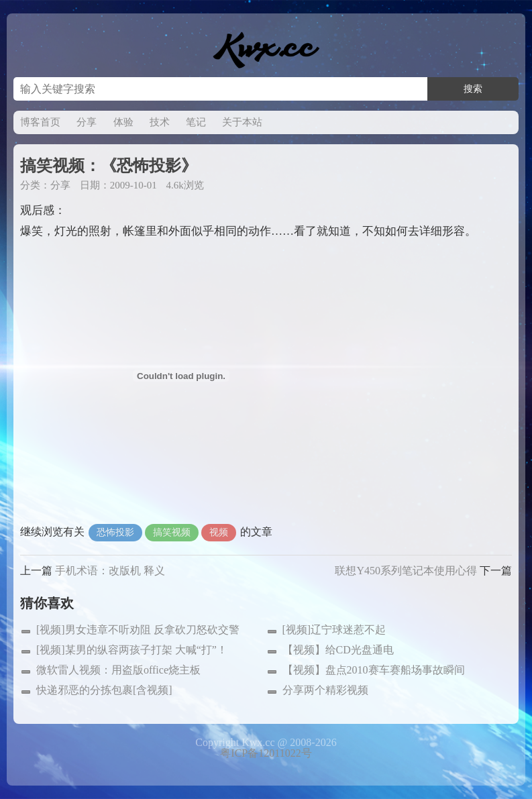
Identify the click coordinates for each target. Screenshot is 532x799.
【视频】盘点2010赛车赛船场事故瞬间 (374, 670)
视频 (219, 532)
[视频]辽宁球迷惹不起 (334, 630)
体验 (123, 122)
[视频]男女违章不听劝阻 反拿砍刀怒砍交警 (138, 630)
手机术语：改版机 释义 (110, 571)
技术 (160, 122)
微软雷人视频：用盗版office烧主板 (118, 670)
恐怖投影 (115, 532)
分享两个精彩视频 (325, 690)
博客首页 (40, 122)
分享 (87, 122)
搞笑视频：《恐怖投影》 (109, 166)
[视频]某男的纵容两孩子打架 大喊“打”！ (132, 650)
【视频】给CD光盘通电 (338, 650)
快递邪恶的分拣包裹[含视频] (104, 690)
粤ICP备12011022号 (266, 753)
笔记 (196, 122)
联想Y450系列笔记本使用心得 (406, 571)
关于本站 (242, 122)
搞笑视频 (172, 532)
